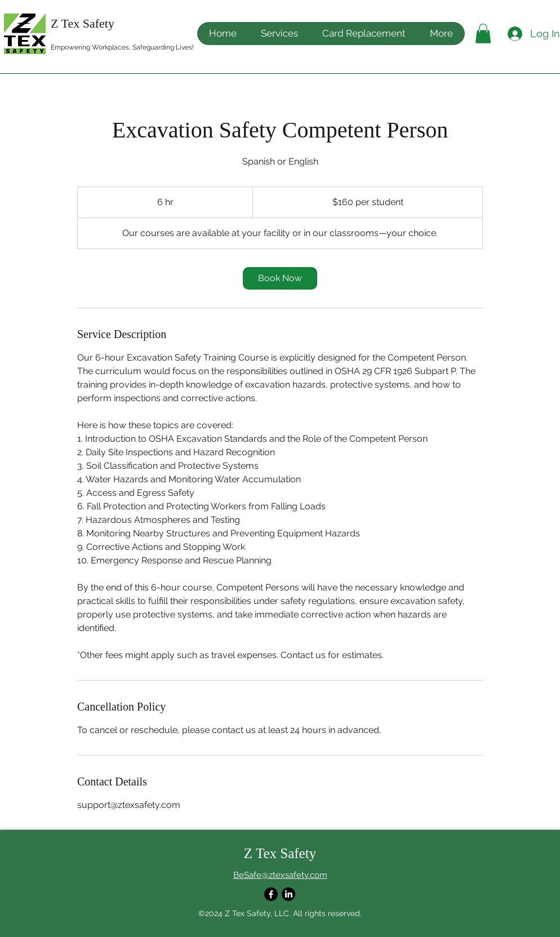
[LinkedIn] (288, 894)
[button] (441, 34)
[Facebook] (271, 894)
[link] (280, 278)
